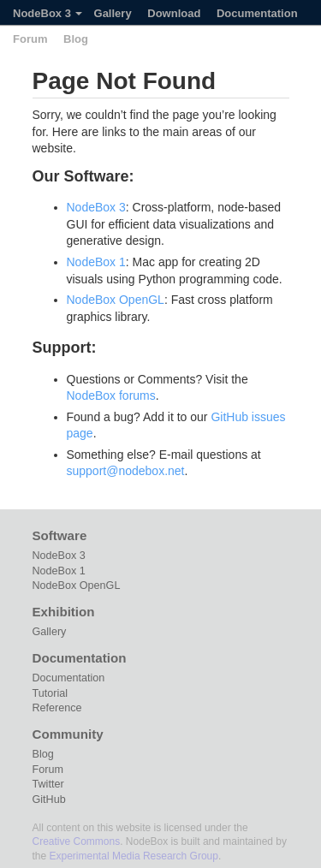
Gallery (113, 13)
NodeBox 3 (48, 13)
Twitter (48, 784)
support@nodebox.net (126, 471)
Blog (76, 39)
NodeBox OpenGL (116, 300)
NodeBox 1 (96, 262)
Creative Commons (77, 841)
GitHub (49, 800)
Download (174, 13)
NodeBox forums (111, 395)
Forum (30, 39)
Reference (57, 708)
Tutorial (51, 693)
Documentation (257, 13)
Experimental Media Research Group (134, 856)
